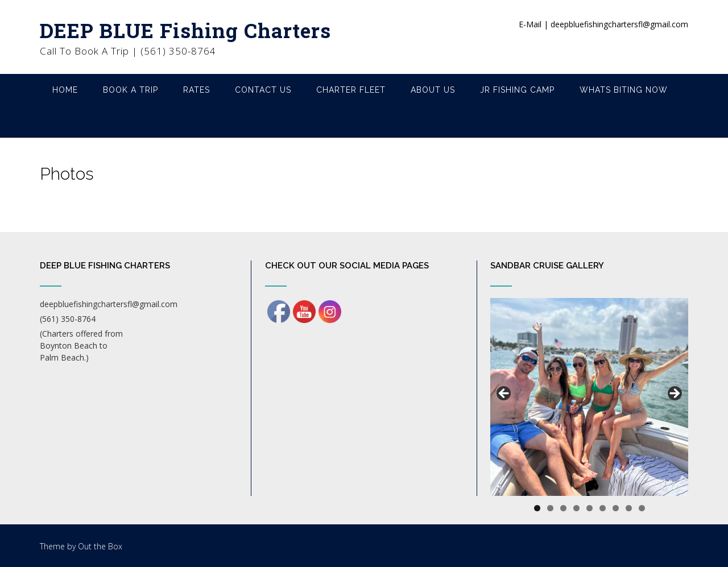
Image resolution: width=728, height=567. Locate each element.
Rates (197, 90)
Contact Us (263, 90)
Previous (504, 394)
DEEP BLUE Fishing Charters (185, 30)
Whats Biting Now (624, 90)
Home (65, 90)
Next (674, 394)
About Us (433, 90)
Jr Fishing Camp (517, 90)
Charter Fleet (351, 90)
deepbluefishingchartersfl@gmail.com (109, 304)
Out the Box (100, 546)
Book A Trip (131, 90)
